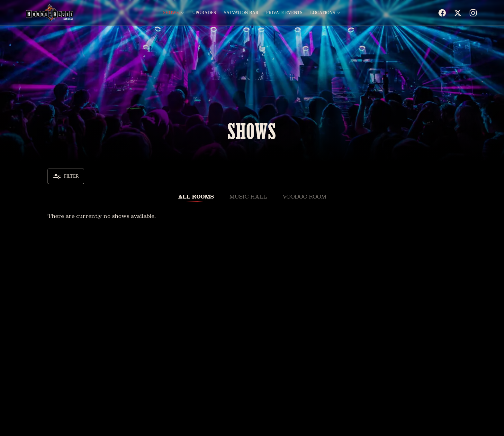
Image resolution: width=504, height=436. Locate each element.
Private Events (284, 13)
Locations (323, 13)
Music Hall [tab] (248, 197)
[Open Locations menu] (339, 13)
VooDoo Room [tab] (304, 197)
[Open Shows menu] (182, 13)
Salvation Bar (241, 13)
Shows (171, 13)
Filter (66, 176)
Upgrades (204, 13)
